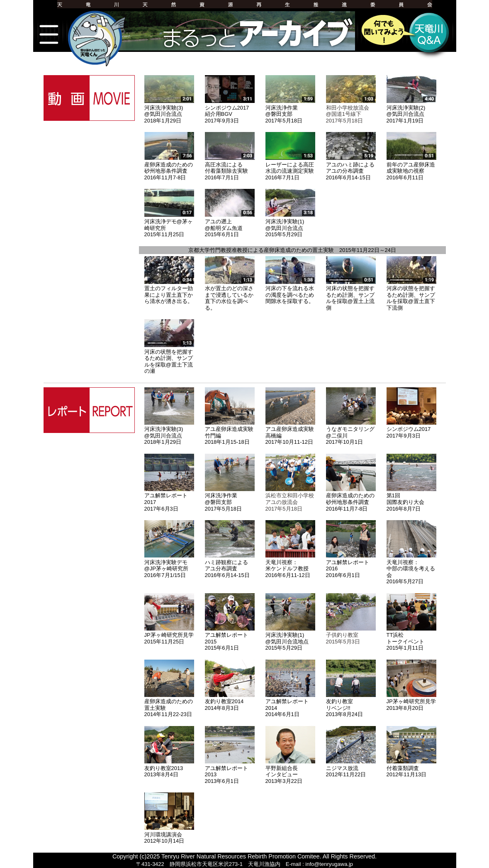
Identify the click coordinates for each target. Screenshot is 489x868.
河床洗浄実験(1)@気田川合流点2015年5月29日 (290, 225)
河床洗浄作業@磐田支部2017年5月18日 (290, 111)
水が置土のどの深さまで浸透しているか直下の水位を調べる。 (230, 295)
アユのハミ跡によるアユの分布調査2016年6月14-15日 (351, 168)
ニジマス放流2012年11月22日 (351, 768)
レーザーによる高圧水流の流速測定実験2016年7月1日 (290, 168)
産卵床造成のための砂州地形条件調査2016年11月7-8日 (169, 168)
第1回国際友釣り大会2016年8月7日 (411, 499)
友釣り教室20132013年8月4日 (169, 768)
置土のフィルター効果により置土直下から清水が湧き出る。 (169, 292)
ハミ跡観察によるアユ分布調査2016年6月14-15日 (230, 565)
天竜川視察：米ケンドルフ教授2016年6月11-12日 (290, 565)
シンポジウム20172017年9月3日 (411, 429)
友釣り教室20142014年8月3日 (230, 702)
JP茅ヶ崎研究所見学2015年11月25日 (169, 635)
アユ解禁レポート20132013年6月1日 (230, 771)
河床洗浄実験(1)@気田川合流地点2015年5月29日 (290, 638)
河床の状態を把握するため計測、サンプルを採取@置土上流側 (351, 295)
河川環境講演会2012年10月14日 (169, 834)
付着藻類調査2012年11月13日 (411, 768)
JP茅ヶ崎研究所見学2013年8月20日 (411, 702)
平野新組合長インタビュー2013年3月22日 (290, 771)
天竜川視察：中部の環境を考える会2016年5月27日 (411, 568)
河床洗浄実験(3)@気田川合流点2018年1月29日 (169, 111)
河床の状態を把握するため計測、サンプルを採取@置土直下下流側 (411, 295)
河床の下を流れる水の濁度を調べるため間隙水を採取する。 (290, 292)
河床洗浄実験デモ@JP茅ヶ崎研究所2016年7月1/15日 (169, 565)
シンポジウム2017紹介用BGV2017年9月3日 (230, 111)
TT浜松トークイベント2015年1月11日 (411, 638)
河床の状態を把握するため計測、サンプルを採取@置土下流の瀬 (169, 358)
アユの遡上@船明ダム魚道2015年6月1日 (230, 225)
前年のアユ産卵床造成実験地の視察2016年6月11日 (411, 168)
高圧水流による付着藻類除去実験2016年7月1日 (230, 168)
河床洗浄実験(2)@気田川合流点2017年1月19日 (411, 111)
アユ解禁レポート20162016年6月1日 (351, 565)
